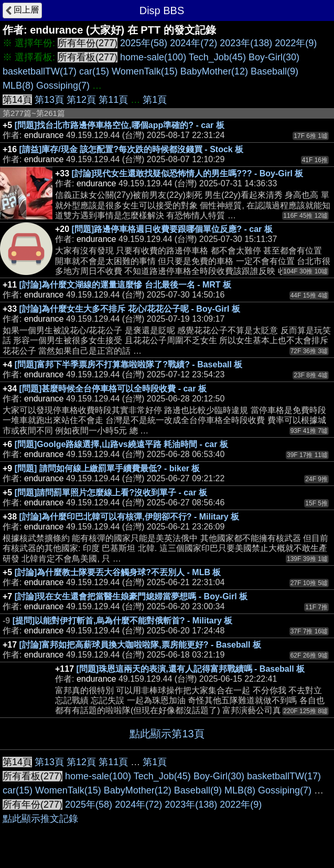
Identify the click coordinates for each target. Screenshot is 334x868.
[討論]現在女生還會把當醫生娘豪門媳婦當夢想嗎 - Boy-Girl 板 (131, 596)
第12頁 (81, 100)
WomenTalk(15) (145, 71)
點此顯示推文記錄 (40, 819)
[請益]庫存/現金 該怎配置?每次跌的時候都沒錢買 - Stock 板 (132, 149)
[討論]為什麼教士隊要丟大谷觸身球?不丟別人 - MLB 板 (118, 572)
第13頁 (49, 100)
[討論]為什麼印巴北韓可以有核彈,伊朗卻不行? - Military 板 (130, 517)
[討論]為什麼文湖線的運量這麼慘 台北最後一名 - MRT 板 (125, 285)
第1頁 (155, 100)
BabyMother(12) (214, 71)
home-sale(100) (153, 57)
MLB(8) (18, 86)
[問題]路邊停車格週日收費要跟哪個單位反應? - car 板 (172, 229)
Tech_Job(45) (217, 57)
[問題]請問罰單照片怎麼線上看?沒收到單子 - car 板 (111, 493)
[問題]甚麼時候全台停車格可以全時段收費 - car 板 (113, 389)
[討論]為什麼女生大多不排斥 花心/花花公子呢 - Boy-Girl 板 (130, 309)
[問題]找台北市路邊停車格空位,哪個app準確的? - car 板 (120, 125)
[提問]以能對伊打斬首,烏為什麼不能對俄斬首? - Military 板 (123, 621)
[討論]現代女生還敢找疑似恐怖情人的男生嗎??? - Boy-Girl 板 (188, 173)
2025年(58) (144, 43)
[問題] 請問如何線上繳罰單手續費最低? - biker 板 (107, 468)
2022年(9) (296, 43)
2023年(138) (246, 43)
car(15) (94, 71)
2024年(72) (193, 43)
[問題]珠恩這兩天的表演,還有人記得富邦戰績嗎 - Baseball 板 (191, 669)
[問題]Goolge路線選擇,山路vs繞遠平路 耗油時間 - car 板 (121, 444)
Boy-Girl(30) (274, 57)
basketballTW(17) (40, 71)
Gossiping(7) (63, 86)
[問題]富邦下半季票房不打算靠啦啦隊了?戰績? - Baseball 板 (129, 364)
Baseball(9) (274, 71)
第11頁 (113, 100)
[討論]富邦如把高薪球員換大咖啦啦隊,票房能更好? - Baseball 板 (140, 645)
